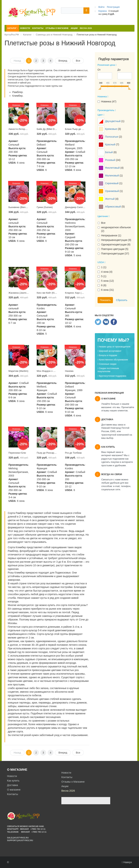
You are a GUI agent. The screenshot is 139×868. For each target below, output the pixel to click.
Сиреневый (112, 183)
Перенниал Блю (17, 453)
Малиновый (112, 176)
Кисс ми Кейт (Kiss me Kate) (52, 293)
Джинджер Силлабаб (76, 207)
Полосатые (112, 137)
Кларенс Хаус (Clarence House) (82, 293)
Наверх (127, 862)
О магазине (14, 790)
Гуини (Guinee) (45, 207)
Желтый (110, 199)
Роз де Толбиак (73, 453)
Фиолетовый (113, 168)
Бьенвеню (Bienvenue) (21, 207)
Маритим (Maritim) (18, 371)
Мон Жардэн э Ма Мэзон (50, 371)
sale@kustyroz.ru (18, 838)
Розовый (111, 160)
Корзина (103, 11)
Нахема (69, 371)
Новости (12, 776)
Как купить (13, 781)
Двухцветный (113, 121)
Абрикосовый (113, 207)
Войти (102, 7)
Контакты (12, 794)
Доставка (12, 785)
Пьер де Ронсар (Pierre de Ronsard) (56, 453)
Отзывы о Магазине (73, 782)
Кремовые (111, 129)
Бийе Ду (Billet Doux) (48, 129)
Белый (109, 152)
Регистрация (113, 7)
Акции (65, 786)
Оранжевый (112, 191)
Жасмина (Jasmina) (19, 293)
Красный (111, 144)
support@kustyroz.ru (20, 840)
